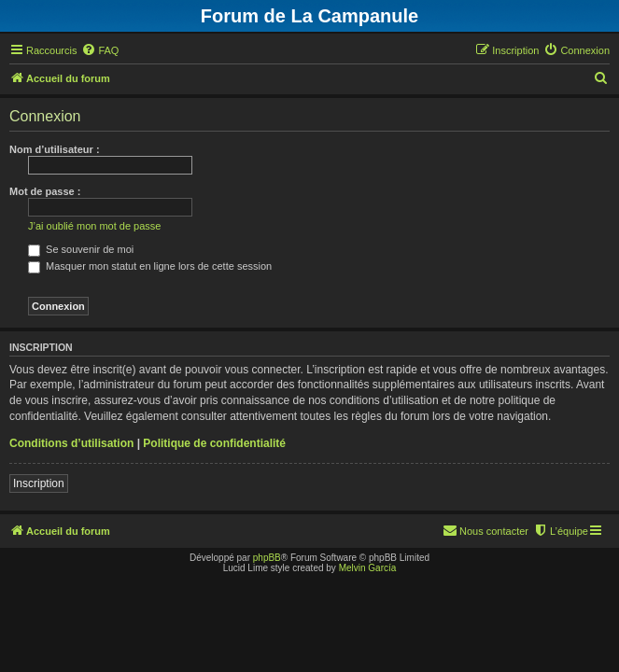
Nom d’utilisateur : (55, 149)
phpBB (267, 558)
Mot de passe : (45, 191)
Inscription (39, 483)
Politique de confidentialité (214, 443)
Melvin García (368, 568)
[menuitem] (100, 50)
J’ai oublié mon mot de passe (94, 226)
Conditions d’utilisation (71, 443)
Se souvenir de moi (81, 249)
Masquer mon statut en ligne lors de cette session (150, 266)
